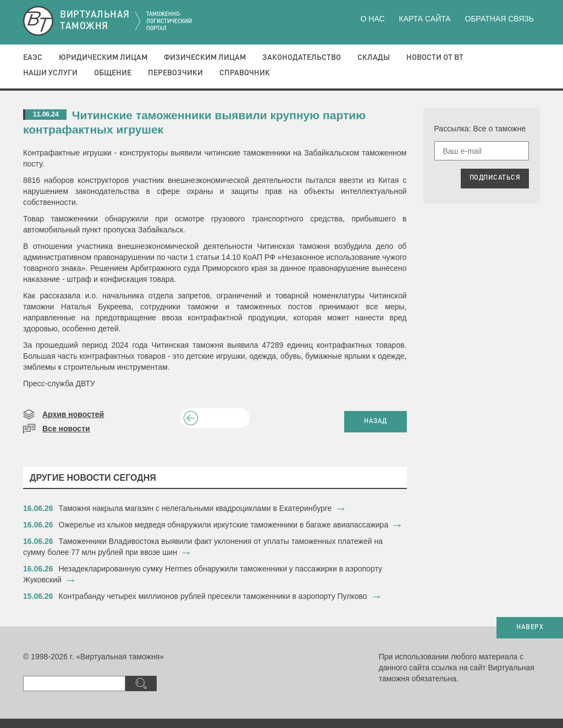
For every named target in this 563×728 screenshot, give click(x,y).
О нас (373, 19)
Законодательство (302, 58)
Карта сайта (424, 19)
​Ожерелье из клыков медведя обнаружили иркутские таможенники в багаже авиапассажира (224, 525)
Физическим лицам (205, 58)
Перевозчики (175, 73)
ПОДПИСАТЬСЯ (495, 178)
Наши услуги (50, 73)
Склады (374, 58)
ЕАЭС (33, 58)
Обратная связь (499, 19)
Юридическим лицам (103, 58)
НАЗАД (376, 421)
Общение (113, 73)
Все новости (66, 429)
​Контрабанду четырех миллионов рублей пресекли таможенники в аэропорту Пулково (213, 596)
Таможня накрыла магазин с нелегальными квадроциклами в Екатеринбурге (195, 508)
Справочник (245, 73)
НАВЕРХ (530, 627)
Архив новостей (73, 414)
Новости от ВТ (435, 58)
